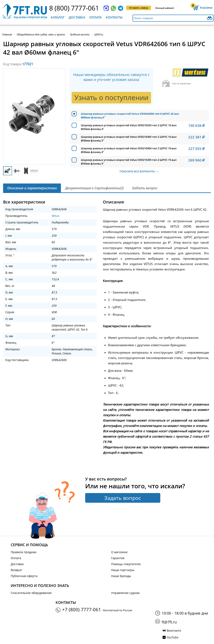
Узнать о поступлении (111, 98)
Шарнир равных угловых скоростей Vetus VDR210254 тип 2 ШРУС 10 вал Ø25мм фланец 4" (129, 127)
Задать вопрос (123, 498)
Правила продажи (24, 552)
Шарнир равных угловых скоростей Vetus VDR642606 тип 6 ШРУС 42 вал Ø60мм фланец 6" (130, 116)
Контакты (114, 17)
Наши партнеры (123, 570)
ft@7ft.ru (169, 622)
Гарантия (118, 558)
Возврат (16, 570)
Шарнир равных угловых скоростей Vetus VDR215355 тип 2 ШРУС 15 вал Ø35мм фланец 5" (129, 162)
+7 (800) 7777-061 (82, 609)
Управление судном (125, 593)
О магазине (119, 552)
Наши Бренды (121, 576)
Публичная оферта (24, 576)
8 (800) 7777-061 (74, 8)
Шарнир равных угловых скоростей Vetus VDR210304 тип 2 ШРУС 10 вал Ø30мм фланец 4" (129, 150)
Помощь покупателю (126, 564)
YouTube (173, 637)
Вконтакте (174, 631)
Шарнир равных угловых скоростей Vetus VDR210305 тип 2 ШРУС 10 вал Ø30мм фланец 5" (129, 139)
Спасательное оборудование (31, 593)
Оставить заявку (139, 8)
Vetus (55, 216)
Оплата (95, 17)
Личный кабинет (165, 8)
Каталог (58, 17)
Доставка (77, 17)
